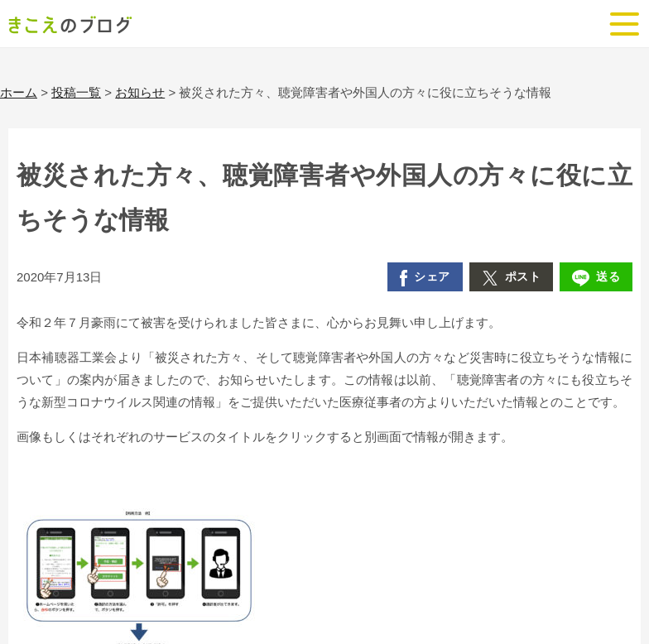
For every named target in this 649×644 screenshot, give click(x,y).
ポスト (512, 278)
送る (596, 278)
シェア (425, 278)
